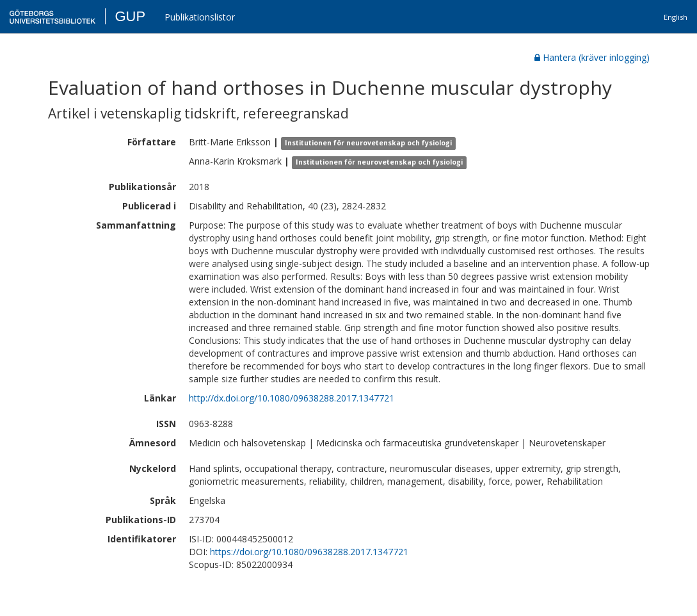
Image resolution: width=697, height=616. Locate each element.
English (676, 17)
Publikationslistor (200, 17)
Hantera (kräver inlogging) (592, 57)
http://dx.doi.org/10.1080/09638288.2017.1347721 (292, 398)
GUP (130, 16)
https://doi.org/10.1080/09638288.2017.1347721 (309, 552)
